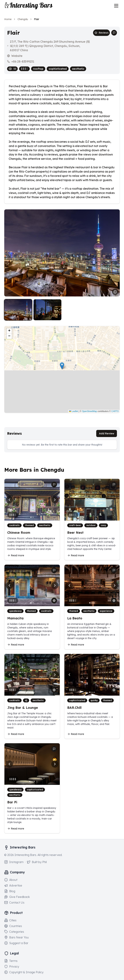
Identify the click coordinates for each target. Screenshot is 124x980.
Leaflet (73, 411)
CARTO (115, 411)
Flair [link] (37, 19)
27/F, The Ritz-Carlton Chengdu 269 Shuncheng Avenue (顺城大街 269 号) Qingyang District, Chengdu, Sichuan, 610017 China (50, 46)
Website (17, 56)
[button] (62, 366)
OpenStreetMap (89, 411)
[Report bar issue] (114, 33)
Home (8, 19)
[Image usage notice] (115, 292)
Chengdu (23, 19)
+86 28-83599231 (23, 61)
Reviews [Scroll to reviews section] (101, 33)
